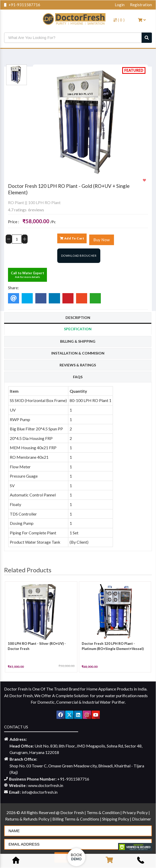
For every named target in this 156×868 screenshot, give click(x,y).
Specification (78, 329)
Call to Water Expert (27, 275)
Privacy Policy (136, 812)
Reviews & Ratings (78, 365)
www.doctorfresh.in (46, 785)
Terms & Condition (104, 812)
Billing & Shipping (78, 341)
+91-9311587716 (22, 5)
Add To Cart (72, 238)
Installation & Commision (78, 353)
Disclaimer (142, 819)
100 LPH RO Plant (44, 202)
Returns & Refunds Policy (28, 819)
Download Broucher (79, 256)
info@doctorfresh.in (40, 792)
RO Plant (16, 202)
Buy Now (102, 240)
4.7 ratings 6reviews (26, 210)
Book (76, 857)
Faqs (78, 377)
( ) (119, 20)
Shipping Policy (116, 819)
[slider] (18, 198)
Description (78, 318)
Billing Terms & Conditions (76, 819)
